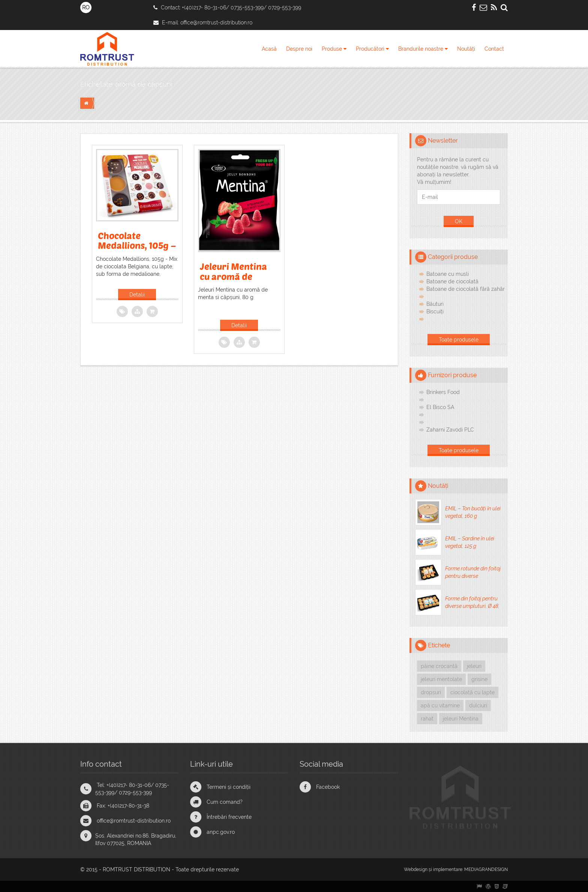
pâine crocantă (439, 666)
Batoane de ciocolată (452, 281)
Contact (494, 49)
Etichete (439, 645)
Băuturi (435, 304)
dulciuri (478, 705)
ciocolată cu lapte (472, 692)
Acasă (269, 49)
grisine (479, 679)
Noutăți (466, 49)
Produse (334, 49)
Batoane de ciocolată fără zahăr (466, 289)
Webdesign (416, 869)
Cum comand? (225, 802)
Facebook (328, 787)
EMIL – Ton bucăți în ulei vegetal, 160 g (473, 512)
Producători (372, 49)
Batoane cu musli (448, 274)
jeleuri (474, 666)
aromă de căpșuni (144, 84)
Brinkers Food (443, 392)
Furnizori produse (452, 375)
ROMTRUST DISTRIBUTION (136, 869)
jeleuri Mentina (461, 719)
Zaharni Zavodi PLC (450, 430)
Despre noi (299, 49)
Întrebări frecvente (229, 817)
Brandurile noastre (423, 49)
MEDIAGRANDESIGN (486, 869)
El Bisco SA (440, 407)
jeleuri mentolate (441, 679)
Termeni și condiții (229, 787)
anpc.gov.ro (221, 832)
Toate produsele (459, 340)
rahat (427, 719)
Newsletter (443, 141)
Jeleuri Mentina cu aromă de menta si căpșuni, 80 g (237, 281)
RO (86, 8)
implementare (448, 869)
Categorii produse (453, 257)
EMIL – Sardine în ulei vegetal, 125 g (470, 542)
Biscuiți (435, 311)
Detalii (137, 295)
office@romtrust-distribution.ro (216, 23)
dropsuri (431, 692)
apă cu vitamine (440, 705)
